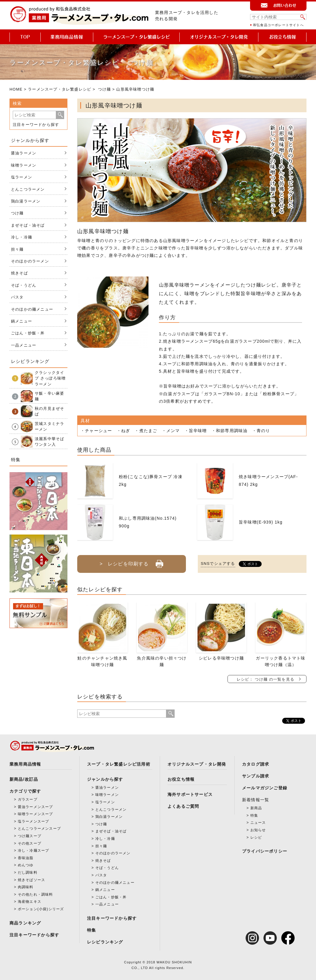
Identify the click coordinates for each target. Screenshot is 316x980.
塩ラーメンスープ (34, 821)
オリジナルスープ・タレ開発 (197, 764)
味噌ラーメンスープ (35, 814)
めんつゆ (26, 865)
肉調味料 (26, 887)
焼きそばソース (31, 880)
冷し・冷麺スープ (34, 851)
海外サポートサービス (190, 794)
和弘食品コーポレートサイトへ (278, 25)
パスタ (17, 297)
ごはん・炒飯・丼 (28, 333)
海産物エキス (30, 902)
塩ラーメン (22, 177)
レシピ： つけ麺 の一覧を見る (266, 679)
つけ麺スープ (30, 836)
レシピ (256, 837)
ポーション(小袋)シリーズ (41, 909)
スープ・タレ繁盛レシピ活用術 (119, 764)
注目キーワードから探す (36, 125)
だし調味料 (28, 872)
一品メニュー (24, 345)
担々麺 (17, 249)
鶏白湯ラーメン (26, 201)
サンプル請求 (256, 776)
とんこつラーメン (28, 189)
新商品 (256, 808)
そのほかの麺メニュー (32, 309)
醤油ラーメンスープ (35, 807)
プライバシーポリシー (265, 851)
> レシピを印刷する (131, 562)
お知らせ (258, 830)
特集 (91, 930)
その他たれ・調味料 (35, 894)
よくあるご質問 (183, 806)
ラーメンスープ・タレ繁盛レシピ (60, 89)
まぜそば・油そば (28, 225)
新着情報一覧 (256, 800)
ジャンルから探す (105, 779)
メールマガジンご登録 (265, 788)
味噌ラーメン (24, 165)
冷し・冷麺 (22, 237)
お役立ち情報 (181, 779)
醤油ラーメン (24, 153)
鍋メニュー (22, 321)
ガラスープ (28, 799)
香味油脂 (26, 858)
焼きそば (19, 273)
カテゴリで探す (25, 791)
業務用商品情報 (25, 764)
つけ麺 (104, 89)
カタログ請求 (256, 764)
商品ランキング (25, 923)
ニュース (258, 823)
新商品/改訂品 (24, 779)
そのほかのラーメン (30, 261)
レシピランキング (105, 942)
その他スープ (30, 843)
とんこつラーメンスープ (39, 829)
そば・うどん (24, 285)
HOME (16, 89)
